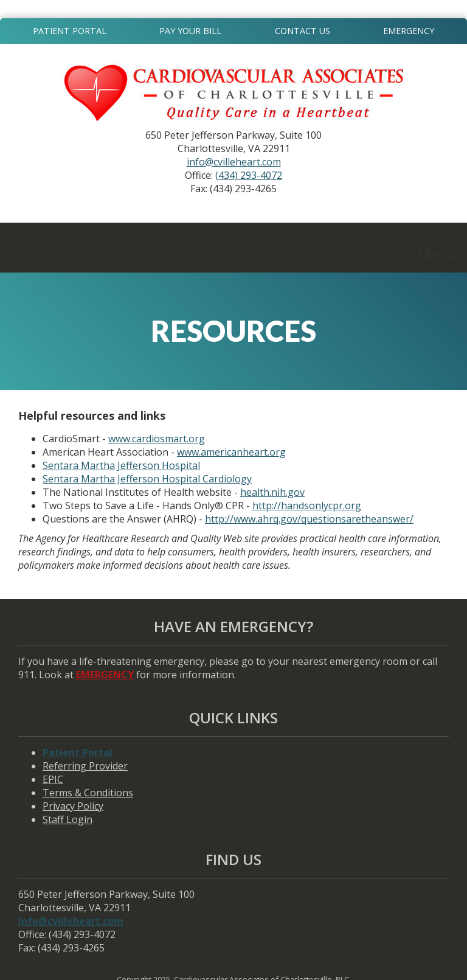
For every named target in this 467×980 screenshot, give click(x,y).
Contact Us (303, 31)
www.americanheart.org (231, 452)
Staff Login (67, 819)
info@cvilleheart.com (234, 162)
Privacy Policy (73, 806)
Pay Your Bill (190, 31)
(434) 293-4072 (249, 175)
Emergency (409, 31)
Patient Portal (70, 31)
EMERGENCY (105, 675)
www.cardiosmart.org (157, 439)
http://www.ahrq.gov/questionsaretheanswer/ (309, 519)
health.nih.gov (272, 492)
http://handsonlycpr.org (307, 506)
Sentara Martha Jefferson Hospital (121, 465)
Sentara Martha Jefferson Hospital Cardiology (147, 479)
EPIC (53, 779)
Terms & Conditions (88, 793)
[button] (437, 248)
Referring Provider (85, 766)
